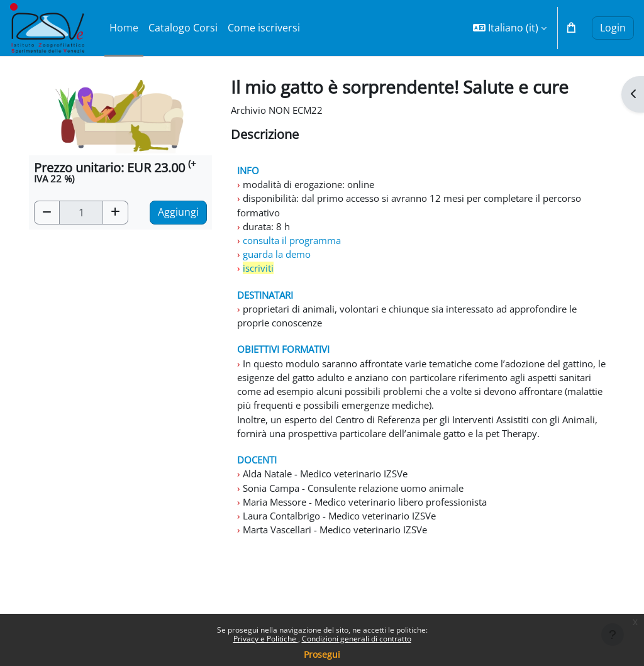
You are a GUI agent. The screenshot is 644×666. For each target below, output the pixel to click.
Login (613, 28)
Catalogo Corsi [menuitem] (183, 28)
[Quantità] (81, 213)
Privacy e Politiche (266, 639)
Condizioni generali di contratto (357, 639)
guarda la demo (279, 260)
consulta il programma (296, 246)
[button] (510, 28)
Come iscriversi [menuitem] (264, 28)
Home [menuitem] (124, 28)
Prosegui (322, 654)
